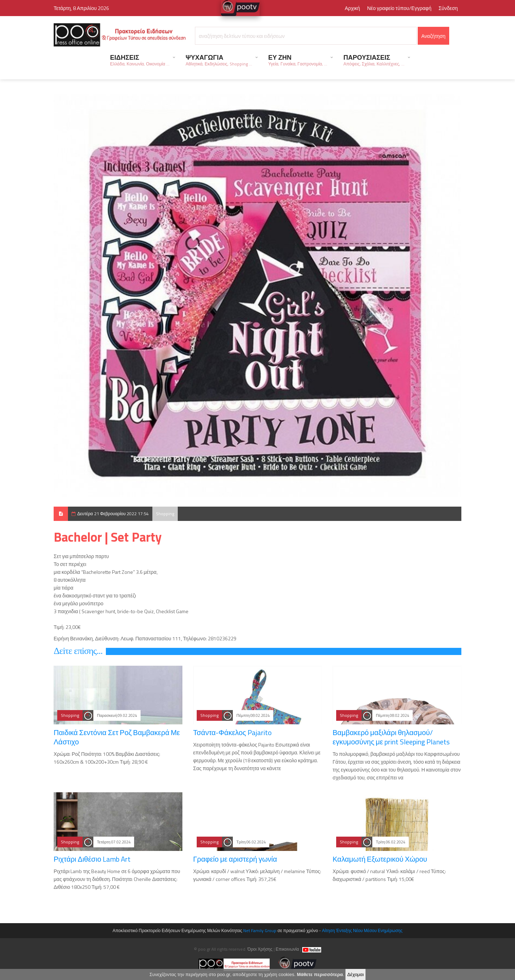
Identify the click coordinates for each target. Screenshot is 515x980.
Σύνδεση (448, 8)
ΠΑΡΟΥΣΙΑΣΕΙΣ (374, 60)
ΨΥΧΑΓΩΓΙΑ (219, 60)
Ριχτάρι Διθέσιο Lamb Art (92, 859)
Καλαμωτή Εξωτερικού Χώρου (380, 859)
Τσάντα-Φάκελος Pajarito (232, 732)
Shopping (165, 514)
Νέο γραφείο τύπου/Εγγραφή (399, 8)
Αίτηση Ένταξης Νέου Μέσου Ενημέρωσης (362, 930)
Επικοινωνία (287, 949)
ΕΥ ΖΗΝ (298, 60)
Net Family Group (260, 930)
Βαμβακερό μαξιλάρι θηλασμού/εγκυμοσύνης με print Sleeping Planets (391, 737)
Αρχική (352, 8)
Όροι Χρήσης (260, 949)
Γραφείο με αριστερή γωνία (235, 859)
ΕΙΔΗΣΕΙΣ (140, 60)
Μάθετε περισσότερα (320, 975)
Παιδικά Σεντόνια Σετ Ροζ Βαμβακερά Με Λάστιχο (117, 737)
